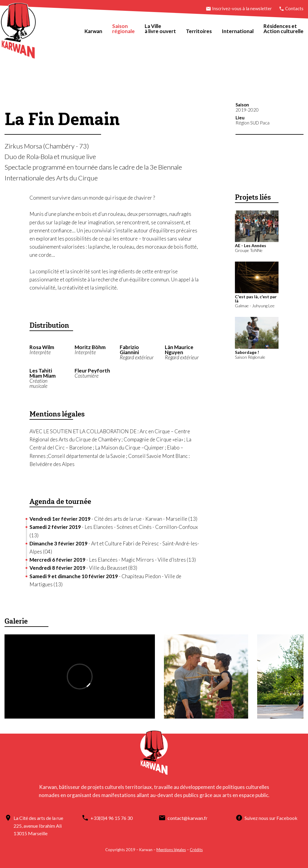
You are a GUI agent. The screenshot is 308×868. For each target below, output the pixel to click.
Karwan (93, 31)
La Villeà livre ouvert (160, 29)
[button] (293, 679)
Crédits (196, 850)
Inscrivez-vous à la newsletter (239, 8)
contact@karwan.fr (188, 818)
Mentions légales (171, 850)
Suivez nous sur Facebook (271, 818)
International (238, 31)
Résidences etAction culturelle (283, 29)
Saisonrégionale (123, 29)
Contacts (291, 8)
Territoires (199, 31)
